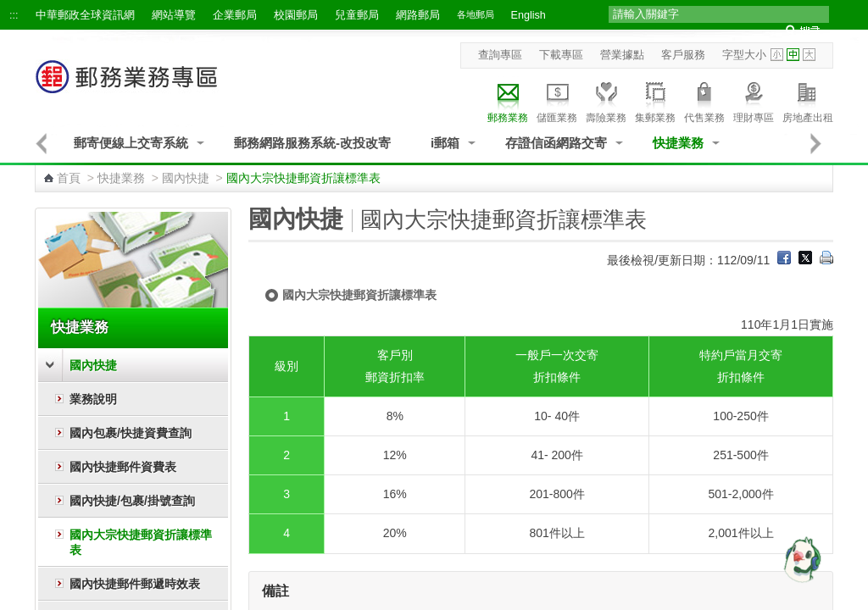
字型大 (809, 55)
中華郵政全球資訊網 (85, 15)
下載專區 (561, 55)
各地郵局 (476, 14)
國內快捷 (186, 178)
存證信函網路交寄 (556, 143)
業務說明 (93, 399)
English (529, 15)
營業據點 (622, 55)
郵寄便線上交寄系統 (131, 143)
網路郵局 (418, 15)
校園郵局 (296, 15)
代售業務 (704, 100)
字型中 (793, 55)
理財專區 (754, 100)
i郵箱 (445, 143)
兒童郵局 (357, 15)
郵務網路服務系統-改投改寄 (312, 143)
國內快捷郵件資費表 (123, 467)
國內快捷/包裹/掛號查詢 (132, 501)
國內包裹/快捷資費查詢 (131, 433)
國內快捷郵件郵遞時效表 (135, 584)
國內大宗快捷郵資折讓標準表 (141, 542)
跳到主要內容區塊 (9, 9)
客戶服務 (683, 55)
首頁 (69, 178)
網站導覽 (174, 15)
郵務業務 (508, 100)
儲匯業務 (557, 100)
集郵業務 (655, 100)
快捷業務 (678, 143)
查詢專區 (500, 55)
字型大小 (744, 55)
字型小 (777, 55)
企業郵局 (235, 15)
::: (14, 15)
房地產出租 (808, 100)
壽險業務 (606, 100)
